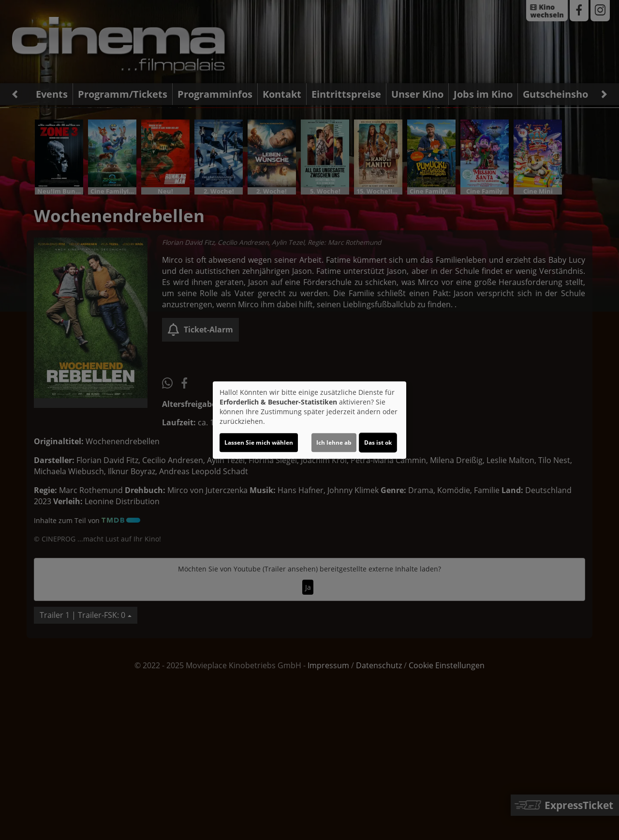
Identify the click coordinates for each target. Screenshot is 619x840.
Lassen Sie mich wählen (259, 442)
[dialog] (309, 420)
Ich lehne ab (334, 442)
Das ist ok (378, 442)
